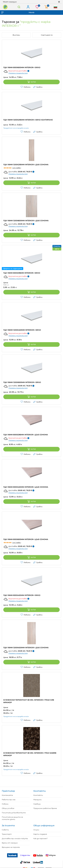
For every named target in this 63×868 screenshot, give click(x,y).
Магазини (37, 800)
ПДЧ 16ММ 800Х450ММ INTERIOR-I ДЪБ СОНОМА (26, 487)
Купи (32, 82)
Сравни (38, 87)
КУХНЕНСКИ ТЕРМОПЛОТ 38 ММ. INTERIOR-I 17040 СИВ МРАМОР (29, 701)
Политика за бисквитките (14, 813)
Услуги (36, 830)
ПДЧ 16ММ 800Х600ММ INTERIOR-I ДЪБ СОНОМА (26, 539)
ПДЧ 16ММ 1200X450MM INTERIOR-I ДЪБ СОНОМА (26, 648)
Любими (25, 87)
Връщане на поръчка (11, 847)
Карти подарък (40, 834)
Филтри (16, 35)
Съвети (5, 830)
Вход (28, 7)
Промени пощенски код (18, 73)
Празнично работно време (45, 808)
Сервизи (37, 804)
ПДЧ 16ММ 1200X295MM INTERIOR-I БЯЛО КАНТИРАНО (28, 120)
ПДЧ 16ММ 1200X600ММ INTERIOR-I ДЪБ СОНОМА (26, 221)
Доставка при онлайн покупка (15, 839)
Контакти (38, 795)
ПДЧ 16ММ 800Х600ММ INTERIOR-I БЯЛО (22, 67)
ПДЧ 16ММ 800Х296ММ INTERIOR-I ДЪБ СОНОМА (26, 435)
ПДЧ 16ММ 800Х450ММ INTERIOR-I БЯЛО (22, 595)
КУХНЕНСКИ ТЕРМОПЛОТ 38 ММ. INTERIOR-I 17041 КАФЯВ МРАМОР (30, 754)
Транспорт (7, 834)
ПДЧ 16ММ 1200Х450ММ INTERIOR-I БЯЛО (22, 330)
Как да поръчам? (40, 839)
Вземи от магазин (10, 843)
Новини (5, 804)
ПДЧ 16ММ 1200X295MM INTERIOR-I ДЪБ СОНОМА (26, 165)
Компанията (7, 795)
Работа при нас (9, 800)
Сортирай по (47, 35)
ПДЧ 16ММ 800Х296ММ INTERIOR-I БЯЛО (22, 273)
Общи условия (8, 808)
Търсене (19, 7)
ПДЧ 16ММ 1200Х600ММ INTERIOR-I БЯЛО (22, 382)
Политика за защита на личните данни (12, 818)
